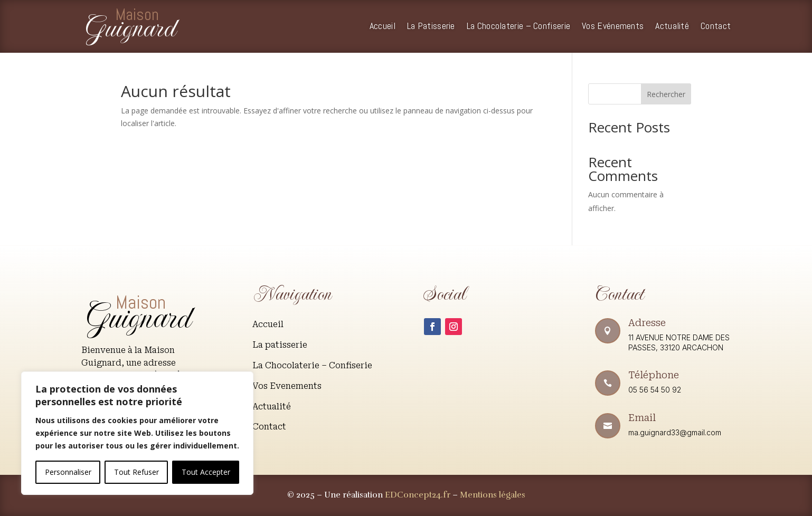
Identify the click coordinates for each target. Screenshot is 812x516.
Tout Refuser (136, 472)
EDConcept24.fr (419, 495)
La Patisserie (431, 27)
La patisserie (280, 345)
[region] (137, 433)
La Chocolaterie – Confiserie (518, 27)
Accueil (383, 27)
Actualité (672, 27)
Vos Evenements (287, 386)
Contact (716, 27)
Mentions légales (493, 495)
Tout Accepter (206, 472)
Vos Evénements (613, 27)
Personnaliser (68, 472)
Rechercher (666, 94)
